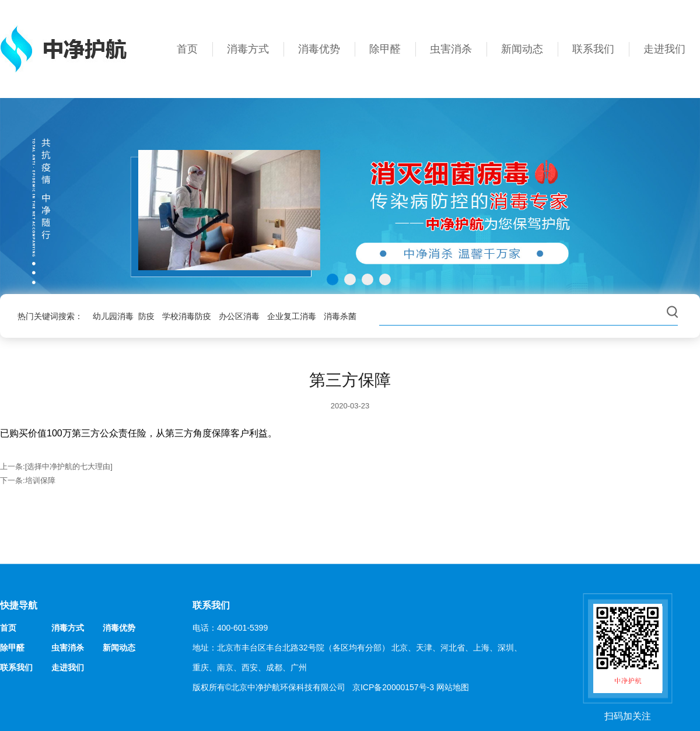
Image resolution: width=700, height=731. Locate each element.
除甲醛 (385, 49)
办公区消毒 (239, 316)
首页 (187, 49)
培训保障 (40, 480)
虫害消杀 (451, 49)
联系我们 (593, 49)
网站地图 (453, 687)
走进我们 (664, 49)
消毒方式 (248, 49)
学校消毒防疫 (187, 316)
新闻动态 (522, 49)
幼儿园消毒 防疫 (124, 316)
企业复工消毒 (292, 316)
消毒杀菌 (340, 316)
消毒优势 (319, 49)
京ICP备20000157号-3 (393, 687)
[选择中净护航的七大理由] (69, 466)
